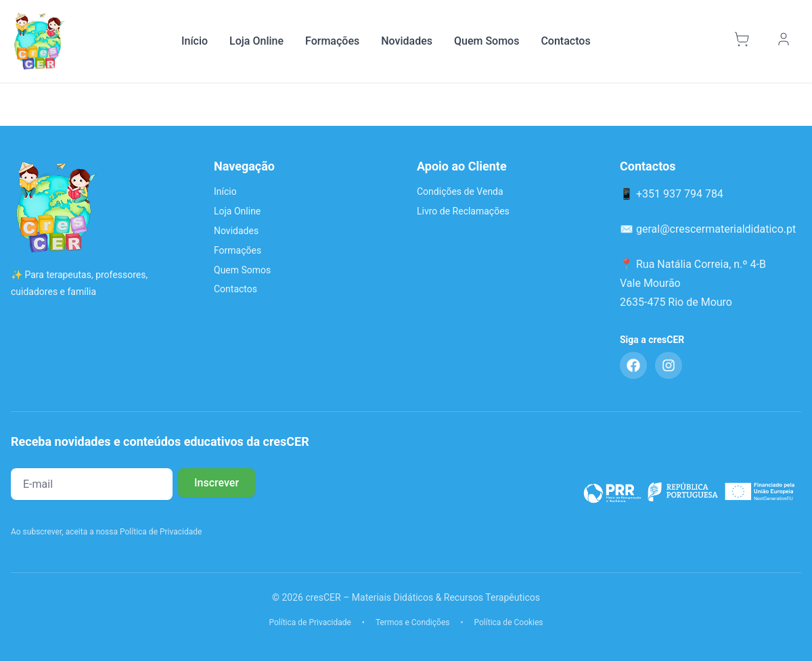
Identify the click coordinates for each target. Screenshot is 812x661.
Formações (332, 41)
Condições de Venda (460, 191)
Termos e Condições (413, 622)
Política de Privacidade (310, 622)
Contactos (565, 41)
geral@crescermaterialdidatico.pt (716, 229)
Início (195, 41)
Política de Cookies (509, 622)
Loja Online (256, 41)
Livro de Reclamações (463, 211)
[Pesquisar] (712, 41)
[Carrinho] (744, 41)
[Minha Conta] (786, 41)
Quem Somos (487, 41)
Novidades (407, 41)
